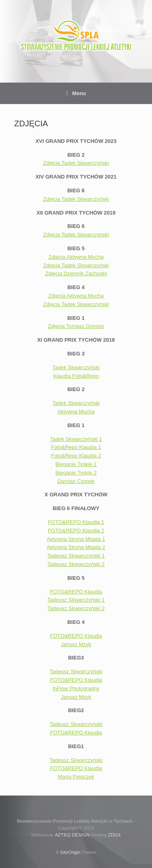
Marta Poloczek (76, 777)
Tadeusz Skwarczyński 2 (76, 564)
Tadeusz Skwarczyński (76, 671)
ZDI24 (114, 835)
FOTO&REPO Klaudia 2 (76, 531)
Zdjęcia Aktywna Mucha (76, 257)
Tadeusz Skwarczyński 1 (76, 556)
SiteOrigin (70, 852)
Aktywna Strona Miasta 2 (76, 547)
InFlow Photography (76, 688)
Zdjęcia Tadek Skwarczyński (76, 163)
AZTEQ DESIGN (72, 835)
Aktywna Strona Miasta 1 (76, 539)
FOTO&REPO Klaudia (76, 592)
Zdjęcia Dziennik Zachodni (76, 273)
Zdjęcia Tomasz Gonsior (76, 326)
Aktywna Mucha (76, 412)
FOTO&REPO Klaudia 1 (76, 522)
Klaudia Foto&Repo (76, 376)
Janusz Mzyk (76, 644)
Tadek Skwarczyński (76, 367)
